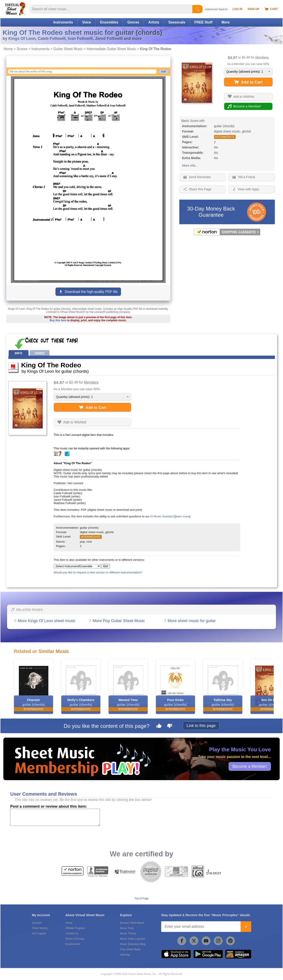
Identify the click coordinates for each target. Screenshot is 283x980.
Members (262, 57)
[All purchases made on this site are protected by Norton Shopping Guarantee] (227, 234)
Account (37, 923)
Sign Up (253, 9)
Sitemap (125, 955)
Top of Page (141, 898)
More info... (190, 166)
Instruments (63, 22)
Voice (86, 22)
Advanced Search (216, 9)
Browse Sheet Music (132, 923)
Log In (237, 9)
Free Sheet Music (130, 949)
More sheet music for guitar (192, 621)
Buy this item (58, 320)
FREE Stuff (203, 22)
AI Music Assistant (162, 516)
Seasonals (177, 22)
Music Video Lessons (133, 939)
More (226, 22)
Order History (40, 928)
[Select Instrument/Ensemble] (77, 566)
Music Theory (128, 933)
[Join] (246, 927)
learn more (182, 516)
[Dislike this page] (170, 727)
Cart (271, 9)
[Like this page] (159, 727)
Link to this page (201, 726)
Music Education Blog (133, 944)
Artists (154, 22)
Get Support (39, 933)
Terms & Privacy (75, 939)
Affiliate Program (75, 928)
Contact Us (72, 933)
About (69, 923)
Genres (133, 22)
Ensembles (109, 22)
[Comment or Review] (55, 817)
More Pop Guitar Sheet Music (119, 621)
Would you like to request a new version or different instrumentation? (98, 572)
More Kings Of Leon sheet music (47, 621)
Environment (73, 944)
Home (8, 49)
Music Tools (127, 928)
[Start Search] (197, 9)
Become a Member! (250, 766)
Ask (163, 72)
